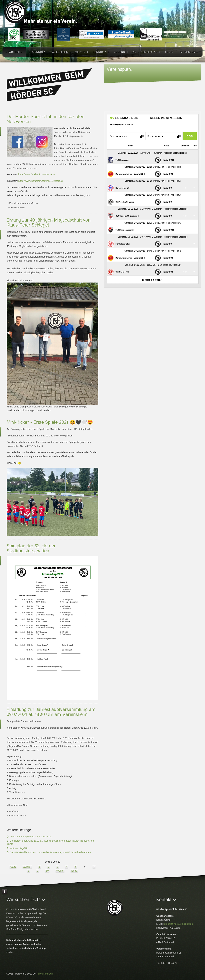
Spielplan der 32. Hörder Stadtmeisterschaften (31, 548)
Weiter (60, 871)
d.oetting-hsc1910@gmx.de (178, 924)
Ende (74, 871)
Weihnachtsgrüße (19, 848)
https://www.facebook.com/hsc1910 (36, 174)
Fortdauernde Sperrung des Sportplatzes (31, 837)
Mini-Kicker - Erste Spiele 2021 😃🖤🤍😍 (50, 422)
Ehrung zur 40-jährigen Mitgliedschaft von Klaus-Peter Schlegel (49, 223)
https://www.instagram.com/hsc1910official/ (41, 181)
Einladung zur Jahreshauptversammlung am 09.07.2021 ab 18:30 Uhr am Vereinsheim (51, 712)
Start (13, 867)
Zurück (27, 867)
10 (47, 871)
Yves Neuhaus (45, 974)
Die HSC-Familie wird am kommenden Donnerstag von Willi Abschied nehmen (50, 852)
